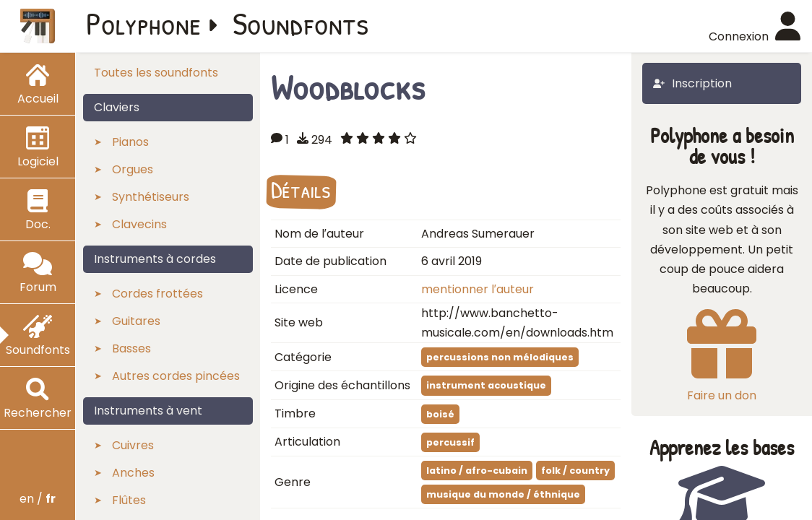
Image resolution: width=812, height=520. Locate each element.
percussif (450, 442)
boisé (440, 414)
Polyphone (144, 23)
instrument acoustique (486, 385)
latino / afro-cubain (477, 471)
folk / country (575, 471)
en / (38, 499)
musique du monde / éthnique (503, 494)
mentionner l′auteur (478, 289)
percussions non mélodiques (500, 357)
